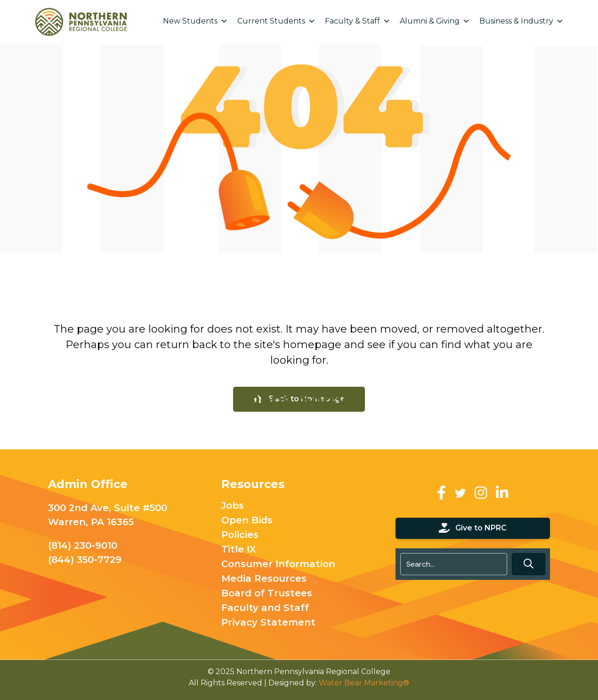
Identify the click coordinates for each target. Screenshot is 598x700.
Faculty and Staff (265, 608)
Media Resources (264, 579)
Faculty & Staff (358, 21)
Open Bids (247, 521)
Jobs (233, 506)
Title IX (239, 550)
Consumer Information (278, 564)
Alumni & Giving (435, 21)
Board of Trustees (267, 594)
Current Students (276, 21)
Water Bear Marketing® (364, 683)
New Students (195, 21)
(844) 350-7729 (85, 560)
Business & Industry (521, 21)
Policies (240, 535)
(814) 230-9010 (83, 545)
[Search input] (454, 564)
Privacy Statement (268, 623)
